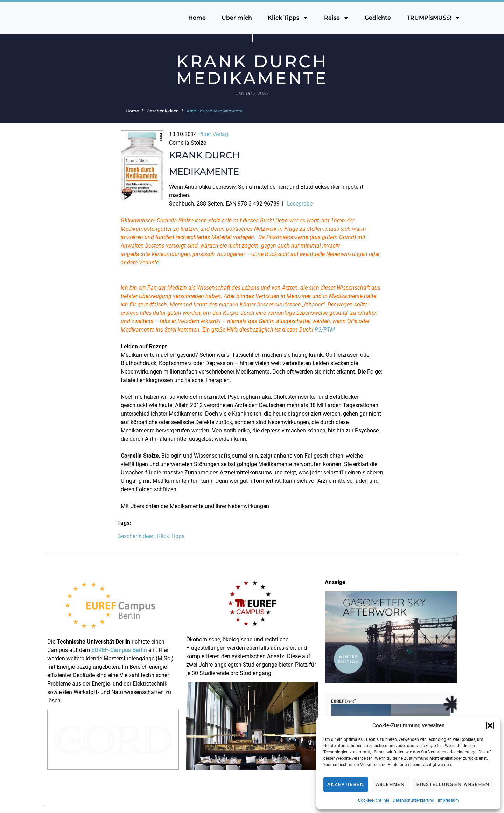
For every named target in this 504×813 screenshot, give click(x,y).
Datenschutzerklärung (414, 800)
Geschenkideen (163, 111)
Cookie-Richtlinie (374, 800)
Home (197, 18)
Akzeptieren (346, 785)
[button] (490, 725)
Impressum (449, 800)
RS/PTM (325, 330)
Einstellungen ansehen (453, 785)
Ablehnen (390, 785)
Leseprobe (300, 204)
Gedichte (378, 18)
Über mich (237, 18)
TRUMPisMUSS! (433, 18)
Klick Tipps (288, 18)
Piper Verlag (213, 134)
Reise (337, 18)
